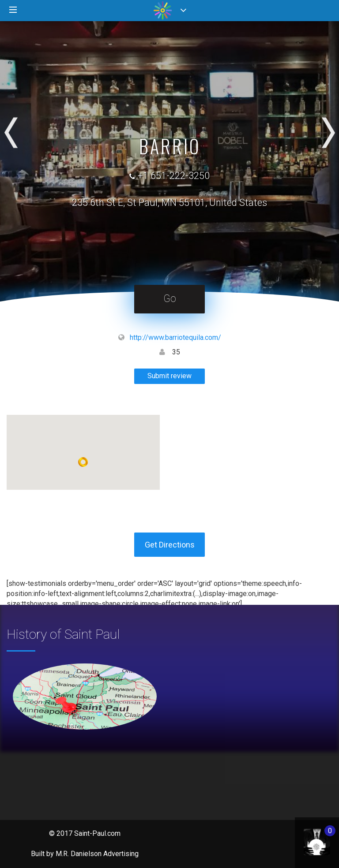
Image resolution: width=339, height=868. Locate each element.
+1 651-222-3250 (173, 176)
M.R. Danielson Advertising (97, 854)
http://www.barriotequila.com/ (175, 337)
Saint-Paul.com (97, 833)
